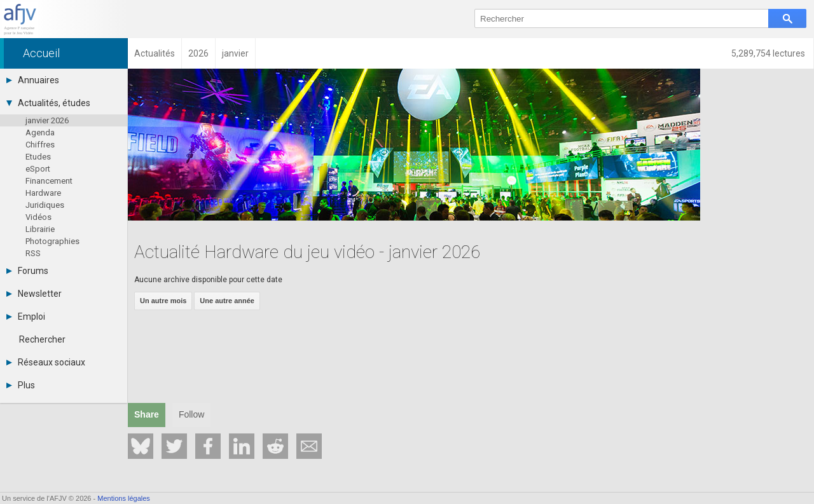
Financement (49, 181)
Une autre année (227, 301)
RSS (33, 253)
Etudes (38, 157)
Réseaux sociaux (46, 362)
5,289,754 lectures (769, 53)
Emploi (26, 317)
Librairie (40, 229)
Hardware (43, 193)
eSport (38, 169)
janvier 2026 (47, 120)
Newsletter (34, 294)
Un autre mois (163, 301)
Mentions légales (124, 498)
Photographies (52, 241)
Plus (21, 385)
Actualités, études (48, 103)
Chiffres (40, 145)
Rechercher (42, 339)
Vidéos (38, 217)
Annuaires (33, 80)
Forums (27, 271)
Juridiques (45, 205)
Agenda (40, 133)
